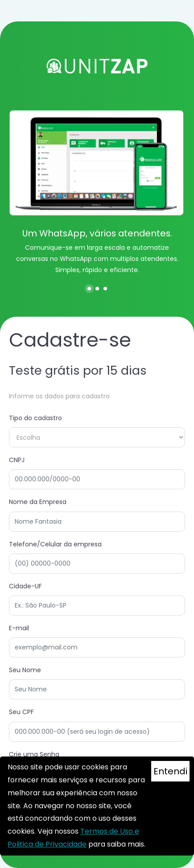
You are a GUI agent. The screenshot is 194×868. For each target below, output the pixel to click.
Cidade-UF (25, 586)
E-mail (19, 628)
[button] (89, 288)
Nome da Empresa (38, 502)
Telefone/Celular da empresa (55, 544)
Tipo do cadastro (35, 418)
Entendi (170, 771)
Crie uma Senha (34, 754)
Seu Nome (25, 670)
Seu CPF (21, 712)
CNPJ (17, 460)
